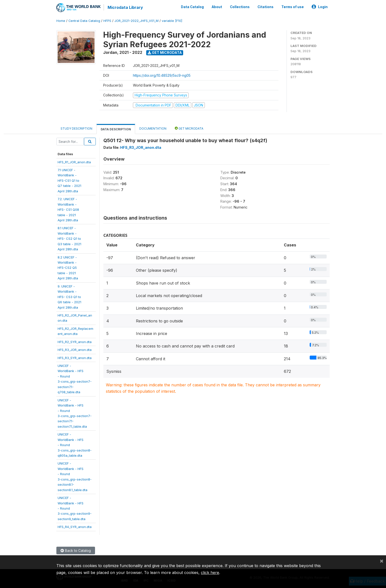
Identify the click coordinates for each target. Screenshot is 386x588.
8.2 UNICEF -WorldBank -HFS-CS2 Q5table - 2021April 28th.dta (68, 268)
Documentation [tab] (153, 128)
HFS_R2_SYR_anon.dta (75, 342)
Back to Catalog (76, 550)
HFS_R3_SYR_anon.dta (75, 358)
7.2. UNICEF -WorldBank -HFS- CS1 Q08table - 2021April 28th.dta (68, 210)
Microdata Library (125, 7)
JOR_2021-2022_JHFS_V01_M (137, 21)
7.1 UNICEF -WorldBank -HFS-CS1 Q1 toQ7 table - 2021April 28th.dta (69, 181)
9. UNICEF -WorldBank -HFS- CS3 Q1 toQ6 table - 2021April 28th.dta (69, 297)
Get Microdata (165, 53)
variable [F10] (172, 21)
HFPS (107, 21)
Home (61, 21)
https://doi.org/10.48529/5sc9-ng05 (162, 75)
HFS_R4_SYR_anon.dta (75, 527)
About (217, 7)
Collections (240, 7)
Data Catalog (192, 7)
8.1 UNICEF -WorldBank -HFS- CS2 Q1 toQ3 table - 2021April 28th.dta (69, 239)
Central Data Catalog (84, 21)
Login (320, 7)
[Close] (382, 561)
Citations (265, 7)
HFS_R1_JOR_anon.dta (74, 162)
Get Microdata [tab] (189, 128)
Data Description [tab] (116, 129)
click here (210, 573)
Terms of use (293, 7)
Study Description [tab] (76, 128)
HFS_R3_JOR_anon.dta (75, 350)
